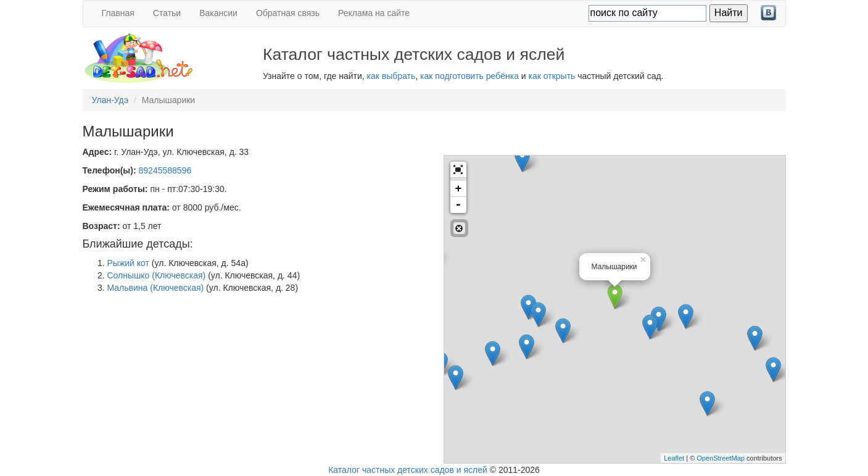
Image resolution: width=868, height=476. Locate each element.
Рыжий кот (128, 263)
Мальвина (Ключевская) (156, 288)
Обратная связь (288, 13)
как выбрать (391, 76)
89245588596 (165, 170)
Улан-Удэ (110, 100)
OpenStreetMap (721, 458)
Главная (118, 13)
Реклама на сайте (374, 13)
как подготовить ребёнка (469, 76)
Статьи (167, 13)
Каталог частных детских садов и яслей (408, 470)
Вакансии (218, 13)
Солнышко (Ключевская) (157, 275)
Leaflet (674, 458)
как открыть (552, 76)
